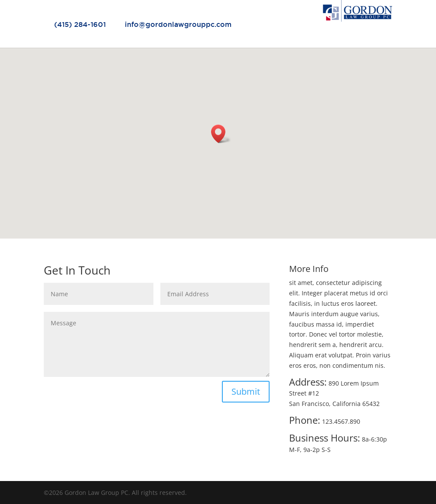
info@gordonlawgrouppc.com (178, 24)
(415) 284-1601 (80, 24)
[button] (221, 134)
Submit (246, 391)
